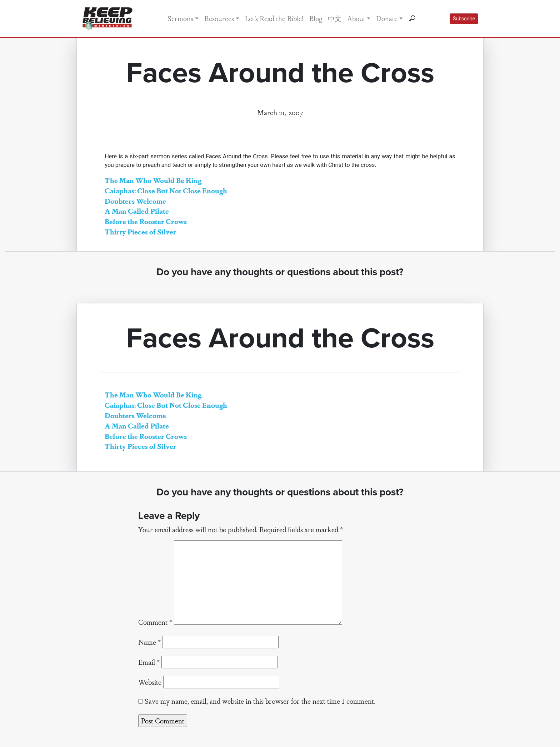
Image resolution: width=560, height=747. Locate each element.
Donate (387, 18)
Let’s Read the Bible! (274, 18)
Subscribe (464, 19)
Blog (316, 18)
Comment (155, 622)
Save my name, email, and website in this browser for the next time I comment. (260, 701)
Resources (219, 18)
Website (150, 682)
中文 (335, 18)
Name (149, 642)
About (356, 18)
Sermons (180, 18)
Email (149, 662)
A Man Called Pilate (137, 211)
